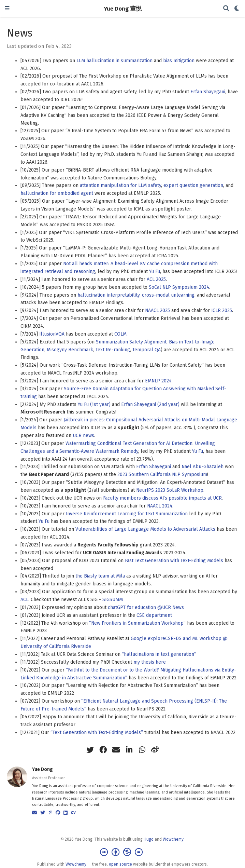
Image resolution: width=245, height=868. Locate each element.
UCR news (83, 436)
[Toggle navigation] (7, 9)
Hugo (149, 839)
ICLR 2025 (222, 310)
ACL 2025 (156, 279)
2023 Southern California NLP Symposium (162, 474)
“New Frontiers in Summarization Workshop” (137, 623)
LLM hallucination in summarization (114, 61)
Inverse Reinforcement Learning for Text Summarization (127, 514)
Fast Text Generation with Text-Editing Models (174, 561)
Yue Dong (42, 769)
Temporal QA (147, 350)
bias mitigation (179, 61)
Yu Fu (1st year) (94, 404)
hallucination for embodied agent (57, 193)
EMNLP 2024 (158, 381)
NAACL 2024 (160, 506)
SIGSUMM (113, 600)
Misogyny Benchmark (70, 350)
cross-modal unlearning (168, 295)
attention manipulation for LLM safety (120, 185)
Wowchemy (173, 839)
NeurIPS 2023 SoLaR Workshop (170, 490)
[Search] (226, 9)
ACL (24, 600)
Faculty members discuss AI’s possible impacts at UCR (162, 498)
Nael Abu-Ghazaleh (203, 467)
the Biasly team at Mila (100, 576)
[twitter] (90, 750)
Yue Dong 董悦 (123, 9)
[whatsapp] (142, 750)
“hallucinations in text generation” (159, 654)
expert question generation (193, 185)
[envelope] (116, 750)
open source (120, 864)
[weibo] (155, 750)
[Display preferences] (237, 9)
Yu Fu (155, 272)
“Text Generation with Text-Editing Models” (97, 733)
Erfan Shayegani (208, 92)
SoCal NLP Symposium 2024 (179, 287)
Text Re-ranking (113, 350)
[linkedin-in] (129, 750)
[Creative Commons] (123, 852)
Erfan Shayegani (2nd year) (150, 404)
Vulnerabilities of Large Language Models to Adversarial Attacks (145, 529)
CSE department (154, 615)
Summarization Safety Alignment (131, 342)
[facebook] (103, 750)
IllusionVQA (52, 334)
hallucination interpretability (109, 295)
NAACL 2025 (157, 310)
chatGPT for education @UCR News (146, 607)
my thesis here (150, 662)
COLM (120, 334)
